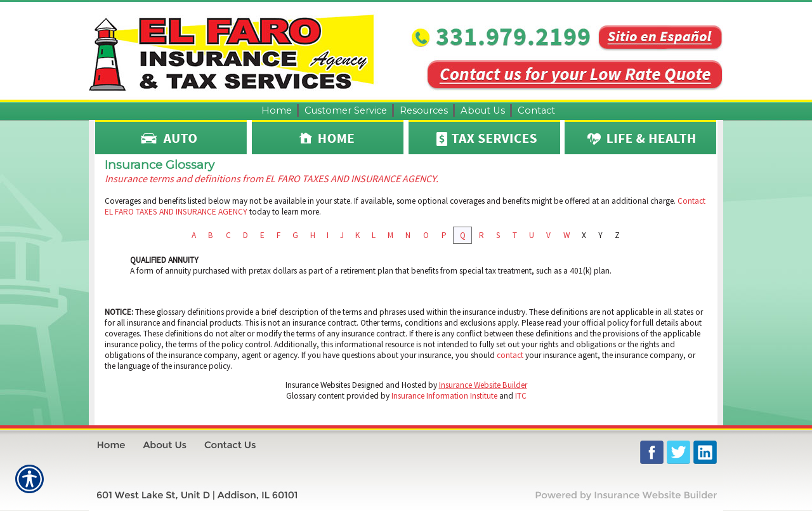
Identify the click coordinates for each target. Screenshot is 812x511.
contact (510, 355)
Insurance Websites (318, 385)
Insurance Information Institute (444, 396)
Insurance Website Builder (483, 385)
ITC (521, 396)
